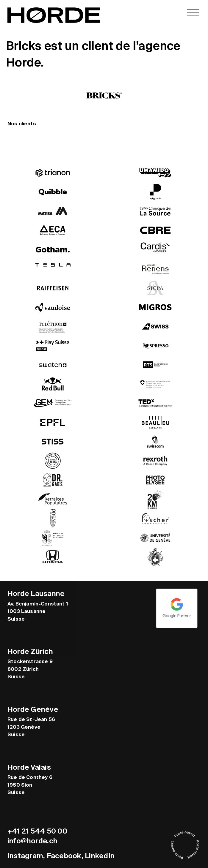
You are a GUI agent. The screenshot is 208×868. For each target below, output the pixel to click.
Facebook (64, 856)
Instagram (25, 856)
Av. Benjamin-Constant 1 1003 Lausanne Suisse (38, 611)
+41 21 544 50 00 (37, 831)
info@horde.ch (32, 841)
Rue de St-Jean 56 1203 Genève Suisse (31, 727)
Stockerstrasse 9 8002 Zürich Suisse (30, 669)
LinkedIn (100, 856)
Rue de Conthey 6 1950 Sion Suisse (30, 785)
